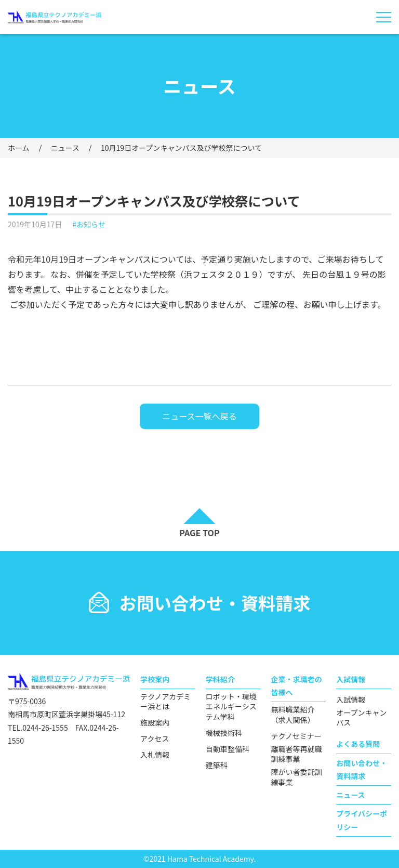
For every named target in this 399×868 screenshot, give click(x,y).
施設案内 (155, 723)
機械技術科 (224, 733)
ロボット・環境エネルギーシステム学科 (231, 707)
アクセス (155, 739)
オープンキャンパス (361, 718)
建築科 (217, 765)
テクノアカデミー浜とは (165, 702)
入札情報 (155, 755)
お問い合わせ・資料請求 (362, 769)
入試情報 (351, 700)
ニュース (65, 148)
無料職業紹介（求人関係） (293, 715)
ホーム (19, 148)
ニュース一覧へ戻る (199, 416)
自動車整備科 (228, 749)
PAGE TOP (199, 533)
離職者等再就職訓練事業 (297, 754)
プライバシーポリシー (362, 820)
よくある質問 (358, 744)
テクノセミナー (296, 736)
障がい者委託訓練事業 (297, 777)
